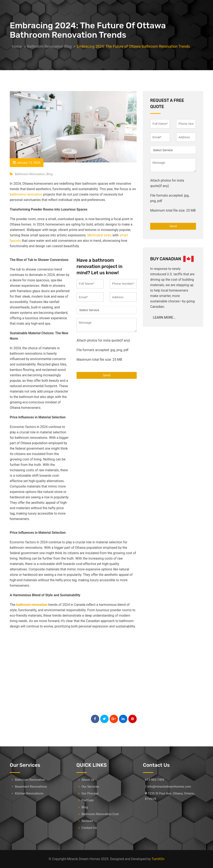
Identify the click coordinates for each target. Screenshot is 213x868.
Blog (50, 174)
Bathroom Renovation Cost (100, 814)
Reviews (87, 821)
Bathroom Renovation (30, 174)
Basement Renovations (31, 787)
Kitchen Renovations (29, 793)
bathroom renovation (32, 605)
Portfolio (88, 800)
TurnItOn (158, 859)
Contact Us (89, 828)
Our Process (90, 793)
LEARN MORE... (164, 317)
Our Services (90, 787)
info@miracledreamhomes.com (169, 787)
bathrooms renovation (26, 194)
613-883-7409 (155, 780)
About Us (88, 780)
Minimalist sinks (99, 235)
